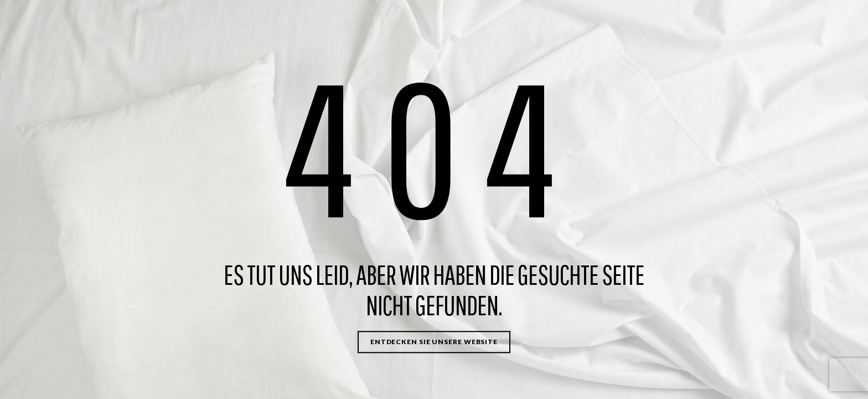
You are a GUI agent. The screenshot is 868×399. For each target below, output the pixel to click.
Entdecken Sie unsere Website (434, 342)
